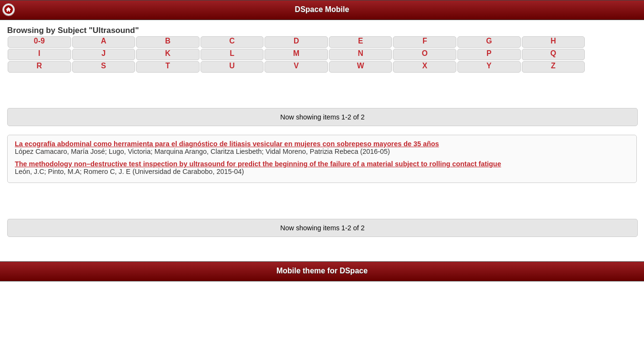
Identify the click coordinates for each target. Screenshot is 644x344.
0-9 (39, 41)
